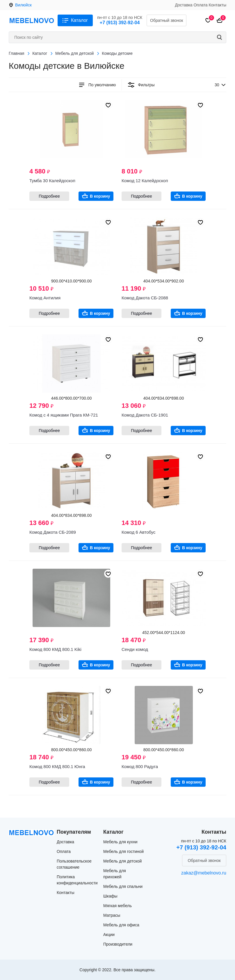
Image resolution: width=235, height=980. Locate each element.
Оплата (200, 5)
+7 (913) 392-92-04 (120, 23)
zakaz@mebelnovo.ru (204, 873)
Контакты (218, 5)
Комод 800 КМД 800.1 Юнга (57, 766)
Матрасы (112, 915)
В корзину (100, 196)
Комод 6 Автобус (139, 532)
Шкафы (110, 896)
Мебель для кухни (120, 842)
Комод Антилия (45, 298)
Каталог (79, 20)
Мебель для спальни (123, 886)
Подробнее (49, 196)
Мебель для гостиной (123, 851)
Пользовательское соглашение (74, 864)
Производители (118, 944)
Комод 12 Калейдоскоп (145, 181)
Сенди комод (135, 649)
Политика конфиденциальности (77, 880)
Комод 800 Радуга (140, 766)
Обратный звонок (167, 20)
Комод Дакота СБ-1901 (145, 415)
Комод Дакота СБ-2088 (145, 298)
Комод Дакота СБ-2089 (53, 532)
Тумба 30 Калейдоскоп (52, 181)
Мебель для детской (122, 861)
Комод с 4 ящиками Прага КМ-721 (64, 415)
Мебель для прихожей (115, 874)
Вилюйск (23, 5)
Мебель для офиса (121, 925)
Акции (109, 935)
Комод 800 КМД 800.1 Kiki (55, 649)
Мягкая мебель (117, 906)
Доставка (184, 5)
